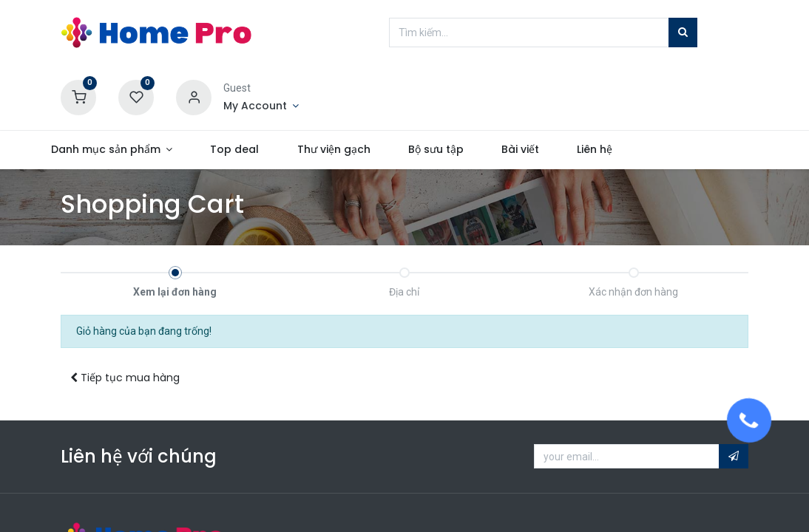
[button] (734, 457)
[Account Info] (261, 106)
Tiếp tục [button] (125, 378)
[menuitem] (264, 150)
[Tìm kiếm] (683, 33)
